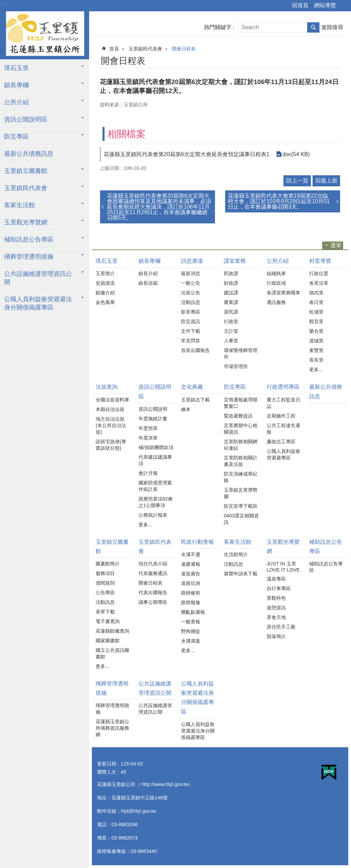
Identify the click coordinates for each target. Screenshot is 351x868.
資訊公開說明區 (26, 119)
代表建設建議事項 (155, 460)
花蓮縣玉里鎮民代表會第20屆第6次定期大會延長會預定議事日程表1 (186, 154)
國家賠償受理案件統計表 (155, 486)
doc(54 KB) (296, 154)
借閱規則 (105, 583)
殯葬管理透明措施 (29, 257)
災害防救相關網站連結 (241, 445)
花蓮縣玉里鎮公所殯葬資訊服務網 (112, 728)
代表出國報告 (153, 593)
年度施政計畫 (153, 419)
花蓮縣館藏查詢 (112, 631)
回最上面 (326, 181)
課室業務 (235, 261)
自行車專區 (279, 588)
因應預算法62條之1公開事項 (156, 502)
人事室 (231, 341)
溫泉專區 (276, 579)
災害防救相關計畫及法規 (241, 461)
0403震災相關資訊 (241, 519)
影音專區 (191, 312)
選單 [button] (336, 245)
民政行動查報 (197, 542)
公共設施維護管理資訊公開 (38, 278)
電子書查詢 (108, 621)
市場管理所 (236, 366)
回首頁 (300, 5)
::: (3, 4)
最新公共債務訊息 (29, 154)
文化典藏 (192, 387)
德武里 (316, 293)
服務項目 (105, 573)
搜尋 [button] (313, 27)
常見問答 (191, 341)
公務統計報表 (153, 515)
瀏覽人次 (107, 772)
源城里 (316, 341)
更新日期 (107, 764)
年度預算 (148, 428)
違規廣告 (191, 574)
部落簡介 (276, 636)
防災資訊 (191, 321)
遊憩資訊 (276, 608)
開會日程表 (184, 49)
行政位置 (319, 273)
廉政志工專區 (281, 442)
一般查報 (191, 622)
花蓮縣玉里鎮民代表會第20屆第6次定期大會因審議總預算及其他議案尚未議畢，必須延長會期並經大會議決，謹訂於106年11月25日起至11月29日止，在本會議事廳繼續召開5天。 (159, 207)
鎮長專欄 (16, 85)
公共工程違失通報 (283, 429)
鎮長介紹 (148, 273)
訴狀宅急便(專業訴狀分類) (111, 445)
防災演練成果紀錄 (241, 477)
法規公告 (191, 293)
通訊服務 (276, 302)
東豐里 (316, 350)
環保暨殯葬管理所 (241, 354)
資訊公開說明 (153, 409)
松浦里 (316, 312)
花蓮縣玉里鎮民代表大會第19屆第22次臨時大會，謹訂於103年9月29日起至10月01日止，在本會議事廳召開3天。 (279, 201)
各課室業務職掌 (283, 293)
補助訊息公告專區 (29, 239)
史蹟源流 (105, 283)
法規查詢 (107, 387)
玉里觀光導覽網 (26, 222)
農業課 (231, 302)
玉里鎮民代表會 (26, 188)
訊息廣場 (192, 261)
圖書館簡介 (108, 564)
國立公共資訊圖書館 (112, 653)
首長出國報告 (195, 350)
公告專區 (105, 593)
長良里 (316, 360)
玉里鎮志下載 (195, 400)
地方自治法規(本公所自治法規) (111, 425)
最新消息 (191, 273)
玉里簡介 (105, 273)
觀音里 (316, 321)
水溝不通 (191, 554)
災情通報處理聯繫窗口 (241, 403)
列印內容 (317, 60)
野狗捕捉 (191, 631)
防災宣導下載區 (241, 506)
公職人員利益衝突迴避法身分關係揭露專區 (38, 303)
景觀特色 (276, 598)
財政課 (231, 283)
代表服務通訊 (153, 573)
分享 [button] (336, 60)
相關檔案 (126, 134)
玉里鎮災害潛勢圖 (241, 493)
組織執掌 (276, 273)
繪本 (186, 409)
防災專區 (16, 137)
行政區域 (276, 283)
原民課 (231, 312)
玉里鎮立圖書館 (26, 171)
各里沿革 (319, 283)
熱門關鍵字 (218, 27)
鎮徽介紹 (105, 293)
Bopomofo (327, 60)
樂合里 (316, 331)
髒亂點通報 (193, 612)
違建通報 (191, 564)
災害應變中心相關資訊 (241, 429)
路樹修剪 (191, 593)
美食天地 (276, 617)
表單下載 (105, 612)
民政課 (231, 273)
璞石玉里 (16, 68)
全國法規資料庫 (112, 400)
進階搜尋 (332, 27)
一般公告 (191, 283)
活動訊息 (191, 302)
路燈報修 (191, 602)
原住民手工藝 (281, 627)
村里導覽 (320, 261)
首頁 (114, 49)
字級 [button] (344, 6)
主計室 (231, 331)
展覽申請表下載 (241, 574)
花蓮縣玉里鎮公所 (45, 35)
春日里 (316, 302)
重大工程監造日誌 (283, 403)
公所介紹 (16, 102)
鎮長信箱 (148, 283)
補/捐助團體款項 (156, 447)
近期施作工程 (281, 416)
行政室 (231, 321)
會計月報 (148, 473)
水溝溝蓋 (191, 641)
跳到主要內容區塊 (4, 4)
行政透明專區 (283, 387)
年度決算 (148, 438)
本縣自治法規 (110, 409)
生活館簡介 (236, 554)
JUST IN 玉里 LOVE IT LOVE (283, 567)
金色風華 (105, 302)
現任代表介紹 (153, 564)
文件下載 (191, 331)
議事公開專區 (153, 602)
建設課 (231, 293)
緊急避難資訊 (238, 416)
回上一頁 (297, 181)
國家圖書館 (108, 641)
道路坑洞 (191, 583)
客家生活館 (20, 205)
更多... (316, 370)
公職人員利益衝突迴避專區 (283, 454)
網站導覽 (325, 5)
